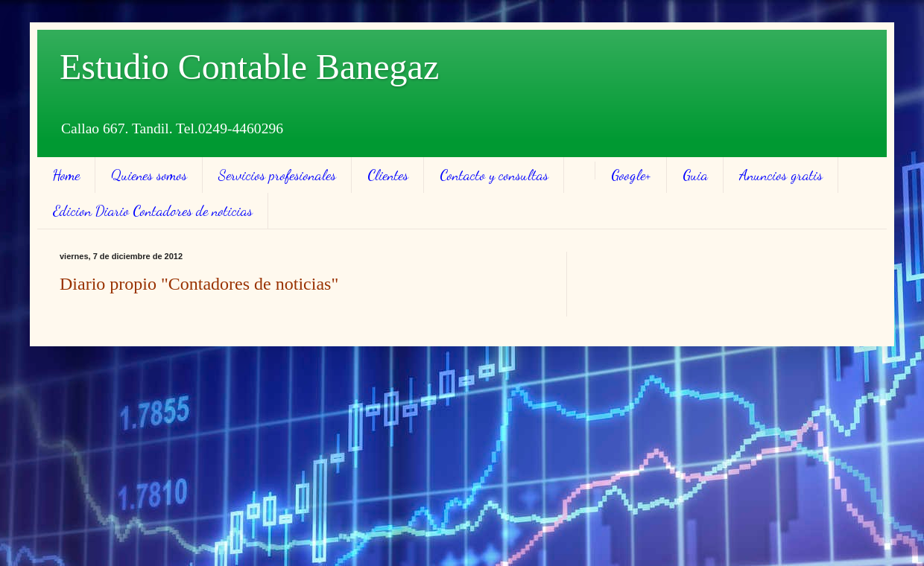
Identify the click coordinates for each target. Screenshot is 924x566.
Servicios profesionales (277, 175)
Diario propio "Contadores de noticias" (199, 284)
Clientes (388, 175)
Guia (695, 175)
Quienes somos (149, 175)
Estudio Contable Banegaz (249, 67)
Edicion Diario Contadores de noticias (153, 211)
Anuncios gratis (781, 175)
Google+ (631, 175)
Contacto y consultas (494, 175)
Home (66, 175)
